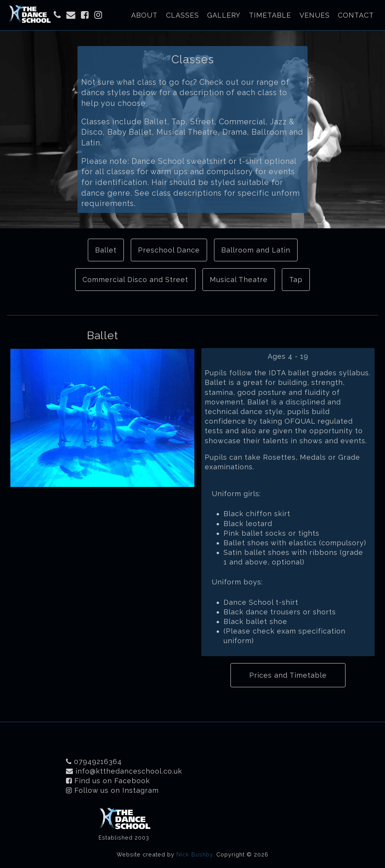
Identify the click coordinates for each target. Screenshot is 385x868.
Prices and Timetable (288, 675)
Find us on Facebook (108, 781)
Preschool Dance (169, 250)
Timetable (270, 15)
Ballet (106, 250)
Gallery (224, 15)
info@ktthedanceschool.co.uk (124, 771)
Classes (183, 15)
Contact (356, 15)
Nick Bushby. (195, 854)
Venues (315, 15)
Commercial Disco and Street (135, 280)
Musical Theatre (239, 280)
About (144, 15)
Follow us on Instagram (112, 790)
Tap (296, 280)
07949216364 (94, 762)
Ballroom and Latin (256, 250)
